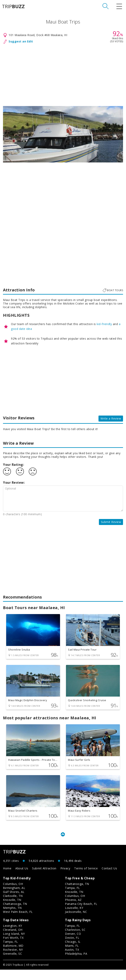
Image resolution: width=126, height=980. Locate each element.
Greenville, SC (12, 964)
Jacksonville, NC (76, 922)
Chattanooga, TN (15, 914)
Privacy (65, 879)
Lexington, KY (13, 936)
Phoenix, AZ (73, 910)
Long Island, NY (14, 944)
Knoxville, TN (12, 910)
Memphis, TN (12, 918)
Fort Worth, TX (13, 948)
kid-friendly (104, 324)
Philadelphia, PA (76, 964)
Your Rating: (13, 465)
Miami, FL (72, 956)
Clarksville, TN (13, 906)
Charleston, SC (75, 940)
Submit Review (111, 522)
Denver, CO (73, 944)
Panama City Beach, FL (81, 914)
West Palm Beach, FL (18, 922)
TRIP (13, 6)
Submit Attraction (44, 879)
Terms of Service (86, 879)
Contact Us (109, 879)
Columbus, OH (13, 894)
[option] (63, 134)
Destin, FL (72, 948)
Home (7, 879)
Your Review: (14, 483)
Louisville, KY (74, 918)
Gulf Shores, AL (14, 902)
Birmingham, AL (14, 898)
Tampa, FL (72, 898)
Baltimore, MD (13, 956)
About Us (22, 879)
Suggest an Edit (21, 41)
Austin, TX (72, 960)
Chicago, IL (73, 952)
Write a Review (111, 418)
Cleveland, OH (13, 940)
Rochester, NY (13, 960)
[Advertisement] (63, 74)
